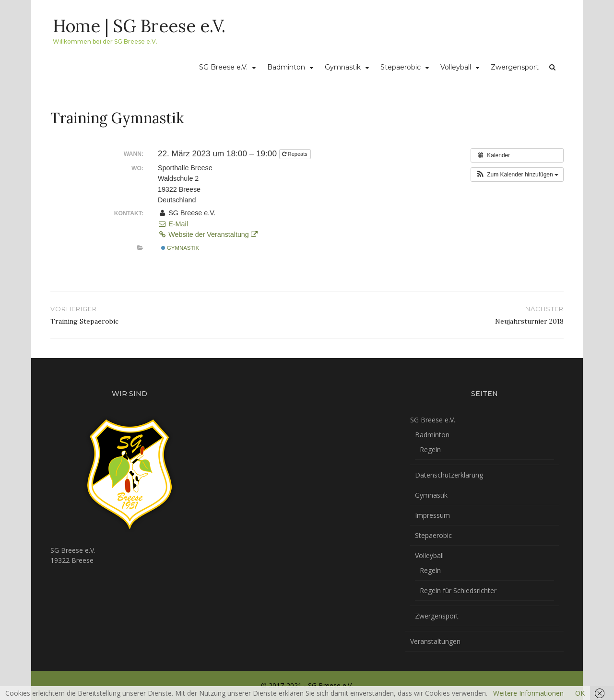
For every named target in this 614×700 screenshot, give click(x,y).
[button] (517, 175)
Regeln (430, 449)
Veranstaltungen (435, 641)
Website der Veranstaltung (208, 234)
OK (580, 693)
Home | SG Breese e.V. (139, 26)
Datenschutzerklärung (449, 475)
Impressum (432, 515)
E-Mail (173, 224)
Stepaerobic (401, 67)
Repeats (295, 154)
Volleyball (456, 67)
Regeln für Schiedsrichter (458, 590)
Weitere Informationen (528, 693)
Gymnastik (343, 67)
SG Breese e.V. (223, 67)
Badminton (286, 67)
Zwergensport (515, 67)
